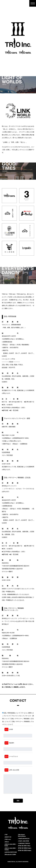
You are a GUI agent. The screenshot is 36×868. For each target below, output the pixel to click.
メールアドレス (11, 756)
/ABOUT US (8, 837)
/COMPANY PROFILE (24, 843)
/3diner (7, 842)
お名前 (9, 729)
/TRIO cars (8, 839)
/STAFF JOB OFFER (23, 841)
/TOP (6, 835)
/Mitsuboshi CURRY (10, 855)
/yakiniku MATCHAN (11, 852)
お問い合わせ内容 (12, 770)
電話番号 (9, 743)
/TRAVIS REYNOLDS (24, 839)
